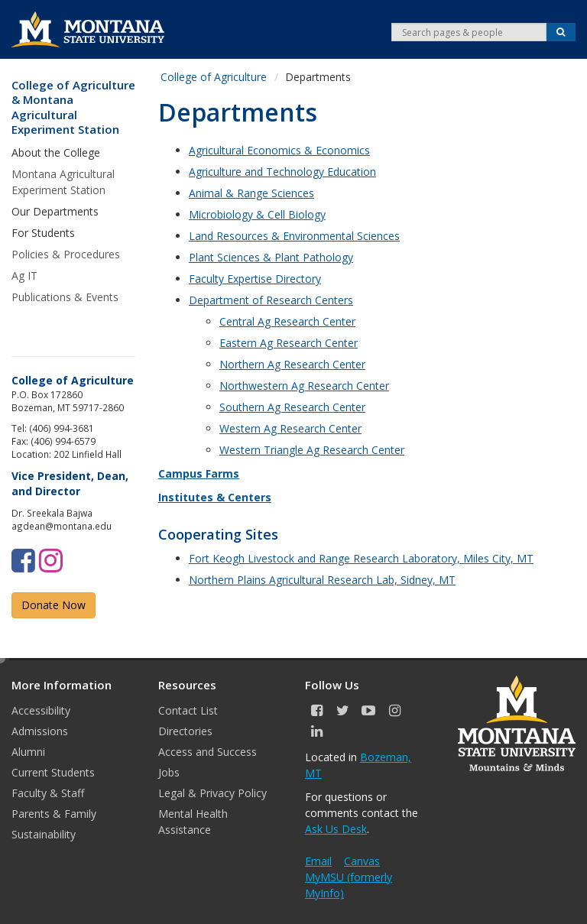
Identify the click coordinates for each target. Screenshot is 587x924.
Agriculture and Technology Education (282, 172)
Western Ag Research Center (290, 428)
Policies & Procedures (66, 254)
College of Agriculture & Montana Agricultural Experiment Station (73, 108)
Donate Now (54, 605)
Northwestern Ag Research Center (304, 386)
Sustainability (44, 834)
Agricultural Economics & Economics (279, 150)
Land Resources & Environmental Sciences (294, 236)
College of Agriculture (214, 77)
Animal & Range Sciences (251, 193)
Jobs (169, 772)
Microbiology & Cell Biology (257, 214)
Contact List (188, 710)
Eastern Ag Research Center (289, 343)
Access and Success (208, 752)
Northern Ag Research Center (292, 364)
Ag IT (24, 276)
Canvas (362, 861)
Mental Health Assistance (193, 822)
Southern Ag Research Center (292, 407)
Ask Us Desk (336, 829)
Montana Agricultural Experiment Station (63, 182)
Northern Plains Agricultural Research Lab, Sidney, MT (322, 580)
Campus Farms (199, 473)
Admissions (40, 731)
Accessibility (41, 710)
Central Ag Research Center (287, 321)
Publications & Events (65, 297)
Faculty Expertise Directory (255, 279)
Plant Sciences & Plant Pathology (271, 257)
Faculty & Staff (48, 793)
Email (318, 861)
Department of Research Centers (271, 300)
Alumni (28, 752)
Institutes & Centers (215, 497)
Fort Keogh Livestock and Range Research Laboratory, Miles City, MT (361, 558)
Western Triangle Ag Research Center (312, 450)
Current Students (53, 772)
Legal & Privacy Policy (212, 793)
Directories (185, 731)
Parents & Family (54, 814)
